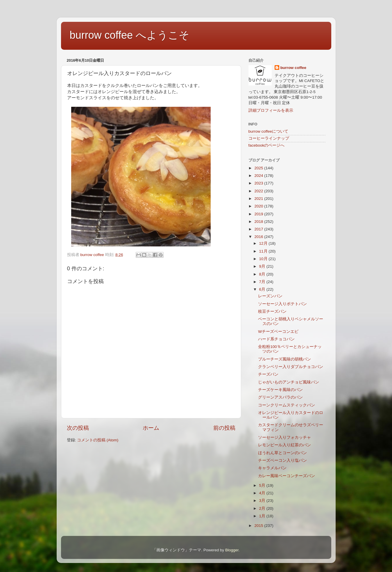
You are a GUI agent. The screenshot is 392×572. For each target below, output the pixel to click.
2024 (259, 176)
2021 (259, 199)
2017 (259, 229)
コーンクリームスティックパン (287, 405)
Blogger (232, 550)
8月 (263, 274)
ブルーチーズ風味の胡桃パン (284, 359)
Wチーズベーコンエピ (278, 332)
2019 (259, 214)
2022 (259, 191)
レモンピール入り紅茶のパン (284, 445)
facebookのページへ (267, 145)
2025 (259, 168)
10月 (264, 259)
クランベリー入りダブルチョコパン (291, 367)
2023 (259, 183)
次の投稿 (78, 428)
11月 (264, 251)
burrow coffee (293, 68)
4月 (263, 493)
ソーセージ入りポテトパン (282, 304)
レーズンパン (270, 296)
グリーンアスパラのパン (280, 397)
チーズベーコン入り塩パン (282, 460)
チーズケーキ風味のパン (280, 390)
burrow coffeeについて (269, 131)
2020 (259, 206)
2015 (259, 526)
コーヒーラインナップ (269, 138)
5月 (263, 485)
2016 (259, 237)
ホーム (151, 428)
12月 (264, 243)
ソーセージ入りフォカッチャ (284, 437)
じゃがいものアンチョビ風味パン (289, 382)
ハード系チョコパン (276, 339)
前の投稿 (224, 428)
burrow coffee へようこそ (130, 35)
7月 (263, 282)
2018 (259, 222)
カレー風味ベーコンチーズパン (287, 476)
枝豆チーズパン (272, 311)
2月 (263, 508)
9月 (263, 266)
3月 (263, 501)
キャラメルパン (272, 468)
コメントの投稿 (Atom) (98, 440)
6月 (263, 289)
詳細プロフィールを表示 (271, 110)
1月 (263, 516)
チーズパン (268, 374)
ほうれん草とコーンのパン (282, 453)
